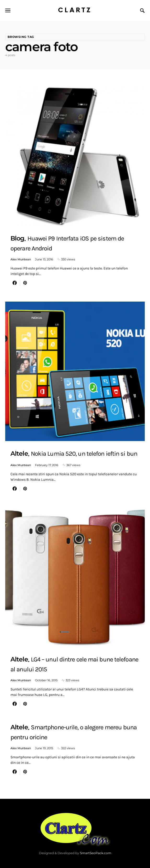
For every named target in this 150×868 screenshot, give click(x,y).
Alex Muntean (21, 259)
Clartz (75, 10)
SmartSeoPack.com (96, 853)
